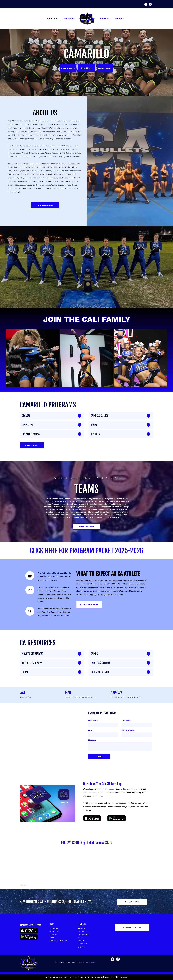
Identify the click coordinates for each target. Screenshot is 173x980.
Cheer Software (90, 962)
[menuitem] (54, 18)
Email (91, 730)
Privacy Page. (123, 977)
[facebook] (146, 5)
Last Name (126, 720)
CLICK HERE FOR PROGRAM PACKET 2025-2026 (87, 551)
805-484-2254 (25, 697)
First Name (93, 720)
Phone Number (128, 730)
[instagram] (150, 5)
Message (92, 740)
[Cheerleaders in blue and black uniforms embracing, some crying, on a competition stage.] (32, 358)
